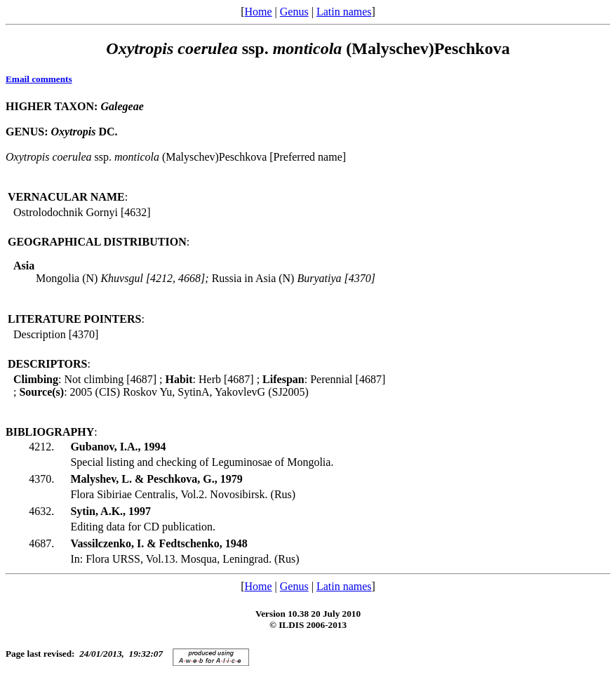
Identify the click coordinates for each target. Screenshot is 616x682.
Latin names (344, 12)
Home (258, 12)
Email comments (39, 79)
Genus (294, 12)
